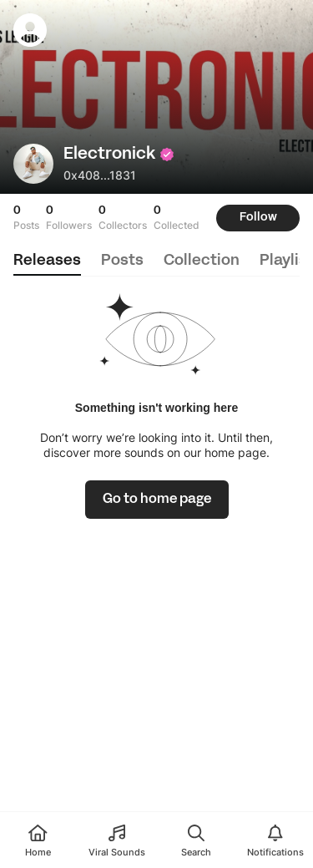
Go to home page (157, 500)
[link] (157, 500)
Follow (258, 218)
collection (202, 261)
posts (122, 261)
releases (47, 261)
